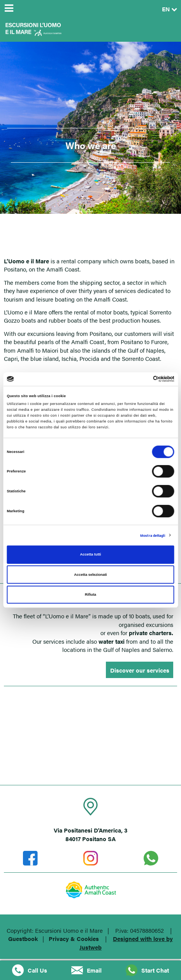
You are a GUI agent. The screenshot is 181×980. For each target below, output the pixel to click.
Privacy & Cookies (74, 938)
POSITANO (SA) (90, 740)
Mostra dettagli (153, 535)
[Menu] (9, 9)
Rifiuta (90, 595)
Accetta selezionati (90, 575)
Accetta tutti (90, 554)
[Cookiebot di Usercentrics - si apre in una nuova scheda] (140, 379)
